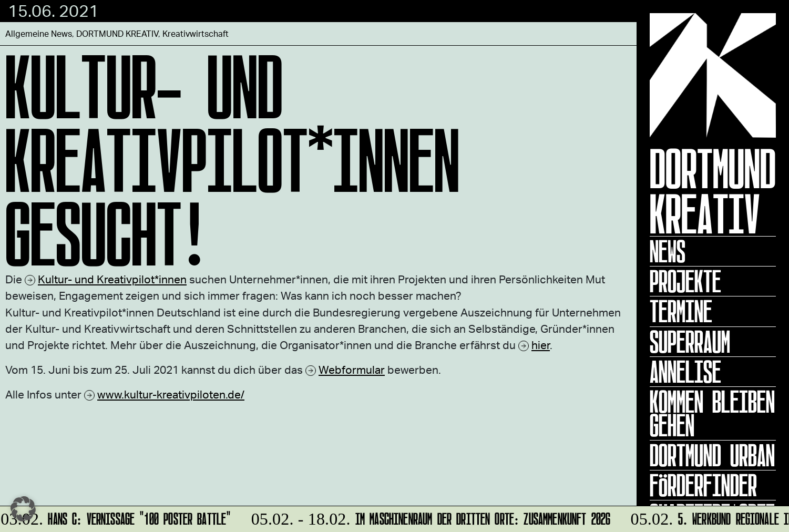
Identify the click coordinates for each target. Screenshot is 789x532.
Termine (681, 311)
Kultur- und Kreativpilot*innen (112, 279)
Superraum (690, 342)
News (668, 251)
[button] (23, 509)
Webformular (352, 369)
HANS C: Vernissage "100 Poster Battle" (116, 517)
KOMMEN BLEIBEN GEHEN (712, 413)
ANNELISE (685, 372)
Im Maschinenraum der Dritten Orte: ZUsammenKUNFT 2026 (429, 517)
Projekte (685, 281)
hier (541, 345)
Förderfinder (703, 485)
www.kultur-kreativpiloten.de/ (171, 394)
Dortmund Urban (712, 455)
